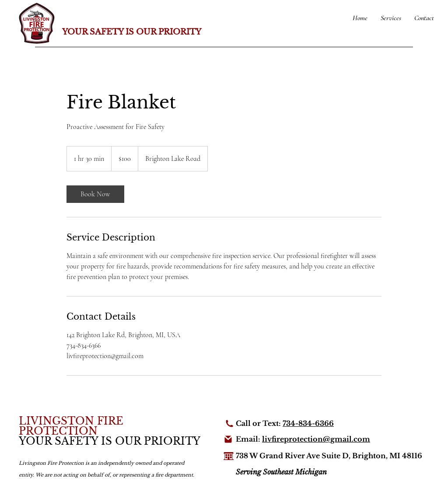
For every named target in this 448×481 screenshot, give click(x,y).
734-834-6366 (308, 423)
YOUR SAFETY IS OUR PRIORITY (132, 32)
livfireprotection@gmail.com (316, 439)
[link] (95, 194)
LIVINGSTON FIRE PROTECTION (71, 426)
